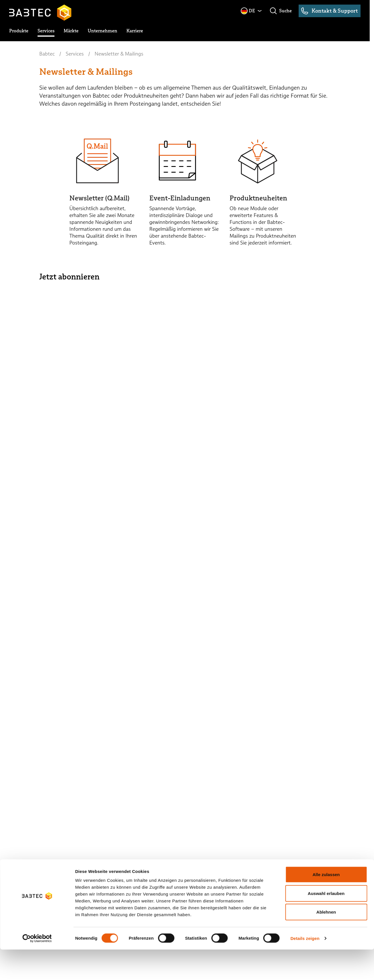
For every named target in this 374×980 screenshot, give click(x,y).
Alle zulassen (326, 905)
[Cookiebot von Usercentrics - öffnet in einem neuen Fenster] (37, 969)
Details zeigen (305, 969)
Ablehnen (326, 942)
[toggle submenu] (19, 31)
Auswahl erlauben (326, 924)
